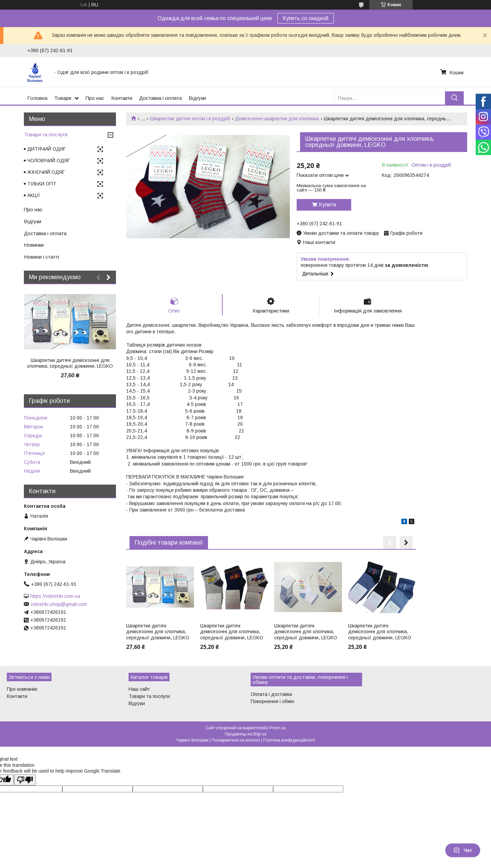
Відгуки (197, 98)
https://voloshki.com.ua (55, 596)
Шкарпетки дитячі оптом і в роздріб (190, 119)
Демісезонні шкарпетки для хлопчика (277, 119)
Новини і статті (41, 257)
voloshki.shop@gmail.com (59, 604)
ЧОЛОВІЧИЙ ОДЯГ (49, 161)
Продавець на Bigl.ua (245, 734)
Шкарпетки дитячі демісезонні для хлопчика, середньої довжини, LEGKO (158, 632)
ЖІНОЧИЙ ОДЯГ (46, 172)
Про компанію (22, 689)
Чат (463, 850)
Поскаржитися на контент (236, 740)
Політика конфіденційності (289, 740)
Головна (37, 98)
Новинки (34, 245)
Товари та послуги (46, 134)
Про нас (95, 98)
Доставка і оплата (160, 98)
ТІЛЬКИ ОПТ (42, 184)
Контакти (122, 98)
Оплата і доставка (271, 694)
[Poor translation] (25, 780)
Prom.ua (278, 728)
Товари (63, 98)
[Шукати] (454, 98)
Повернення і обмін (272, 701)
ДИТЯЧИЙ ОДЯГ (47, 149)
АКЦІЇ (34, 195)
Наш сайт (139, 689)
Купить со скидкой (306, 18)
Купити (328, 205)
